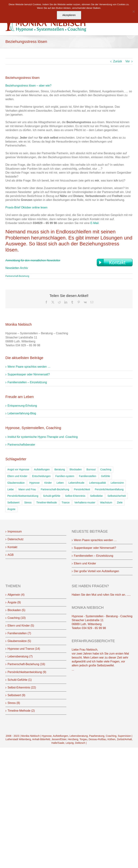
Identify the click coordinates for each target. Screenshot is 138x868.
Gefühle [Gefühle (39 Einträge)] (105, 476)
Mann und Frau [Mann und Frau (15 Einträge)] (27, 489)
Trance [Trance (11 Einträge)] (66, 502)
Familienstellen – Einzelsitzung (27, 382)
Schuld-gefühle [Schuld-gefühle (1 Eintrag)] (52, 496)
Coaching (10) (17, 618)
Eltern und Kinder (85, 563)
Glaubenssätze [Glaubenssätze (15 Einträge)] (16, 483)
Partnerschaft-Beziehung (17, 276)
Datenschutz (16, 539)
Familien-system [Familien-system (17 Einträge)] (65, 476)
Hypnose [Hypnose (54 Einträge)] (34, 483)
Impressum (15, 531)
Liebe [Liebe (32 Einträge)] (11, 489)
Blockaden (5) (16, 610)
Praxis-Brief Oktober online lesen (26, 207)
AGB (11, 555)
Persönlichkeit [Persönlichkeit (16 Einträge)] (82, 489)
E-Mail (94, 223)
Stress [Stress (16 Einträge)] (28, 502)
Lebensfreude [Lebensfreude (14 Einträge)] (76, 483)
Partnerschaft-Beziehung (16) (26, 664)
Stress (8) (14, 703)
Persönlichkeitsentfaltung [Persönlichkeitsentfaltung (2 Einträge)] (109, 489)
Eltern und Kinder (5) (21, 626)
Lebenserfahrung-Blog (22, 413)
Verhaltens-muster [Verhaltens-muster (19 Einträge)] (85, 502)
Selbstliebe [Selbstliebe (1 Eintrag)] (96, 496)
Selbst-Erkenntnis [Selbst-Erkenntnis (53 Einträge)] (75, 496)
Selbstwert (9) (16, 695)
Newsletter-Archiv (17, 268)
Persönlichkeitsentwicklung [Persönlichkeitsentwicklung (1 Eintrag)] (23, 496)
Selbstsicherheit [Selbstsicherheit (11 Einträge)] (117, 496)
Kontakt (12, 547)
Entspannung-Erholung (22, 406)
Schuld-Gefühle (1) (20, 680)
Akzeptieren (69, 15)
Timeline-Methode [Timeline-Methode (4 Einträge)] (47, 502)
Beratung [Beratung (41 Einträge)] (60, 469)
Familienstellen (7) (19, 633)
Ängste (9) (14, 602)
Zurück (118, 61)
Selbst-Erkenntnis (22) (22, 687)
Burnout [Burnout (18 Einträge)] (91, 469)
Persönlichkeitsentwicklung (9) (27, 672)
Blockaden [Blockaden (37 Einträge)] (76, 469)
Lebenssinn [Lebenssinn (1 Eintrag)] (117, 483)
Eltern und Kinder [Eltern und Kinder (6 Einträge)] (17, 476)
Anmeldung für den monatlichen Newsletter (33, 260)
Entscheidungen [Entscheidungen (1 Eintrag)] (41, 476)
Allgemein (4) (16, 595)
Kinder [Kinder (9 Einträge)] (48, 483)
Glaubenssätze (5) (19, 641)
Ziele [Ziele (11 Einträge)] (120, 502)
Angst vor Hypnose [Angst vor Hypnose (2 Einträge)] (18, 469)
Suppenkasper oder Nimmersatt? (29, 374)
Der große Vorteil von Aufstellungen (96, 571)
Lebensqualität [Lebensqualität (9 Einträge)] (98, 483)
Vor (128, 61)
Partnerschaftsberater (21, 445)
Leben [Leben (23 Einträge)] (60, 483)
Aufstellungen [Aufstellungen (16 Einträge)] (42, 469)
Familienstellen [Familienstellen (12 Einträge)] (88, 476)
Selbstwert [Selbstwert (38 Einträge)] (13, 502)
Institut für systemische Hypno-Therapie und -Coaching (43, 437)
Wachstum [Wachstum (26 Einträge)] (106, 502)
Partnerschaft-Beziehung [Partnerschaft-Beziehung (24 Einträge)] (55, 489)
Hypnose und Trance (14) (24, 649)
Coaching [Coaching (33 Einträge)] (106, 469)
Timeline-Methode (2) (21, 711)
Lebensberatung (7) (20, 656)
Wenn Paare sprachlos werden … (29, 367)
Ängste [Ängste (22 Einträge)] (11, 509)
